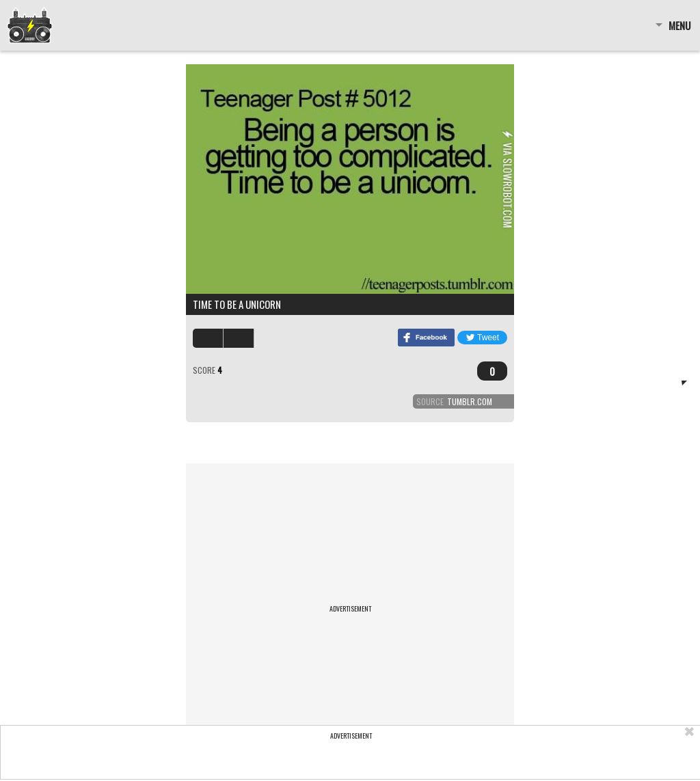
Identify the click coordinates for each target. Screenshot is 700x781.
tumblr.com (470, 401)
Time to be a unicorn (237, 304)
